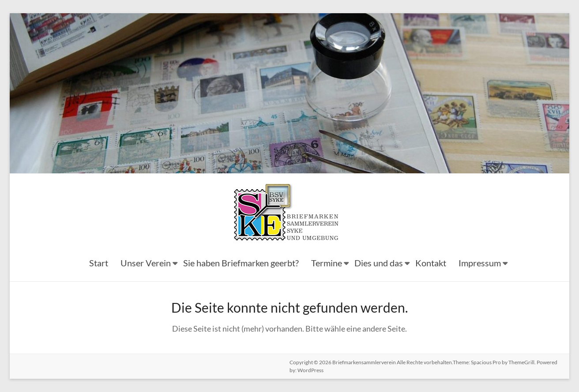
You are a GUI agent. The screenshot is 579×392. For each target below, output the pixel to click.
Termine (327, 263)
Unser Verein (146, 263)
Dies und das (379, 263)
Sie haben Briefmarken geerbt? (241, 263)
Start (99, 263)
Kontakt (431, 263)
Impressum (480, 263)
